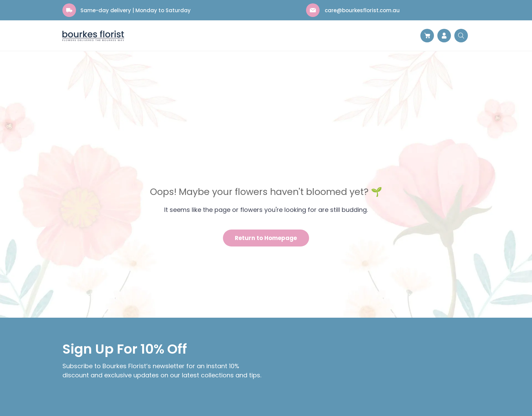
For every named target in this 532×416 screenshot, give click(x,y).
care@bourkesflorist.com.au (362, 10)
